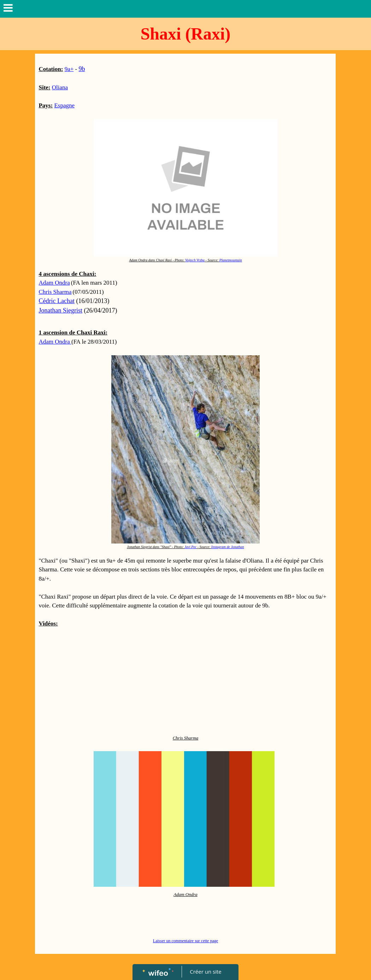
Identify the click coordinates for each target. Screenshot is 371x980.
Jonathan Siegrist (60, 310)
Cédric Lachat (56, 301)
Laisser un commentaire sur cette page (185, 941)
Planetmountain (231, 260)
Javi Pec (190, 547)
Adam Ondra (54, 283)
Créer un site (206, 972)
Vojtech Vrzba (195, 260)
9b (82, 69)
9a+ (69, 69)
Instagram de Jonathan (228, 547)
